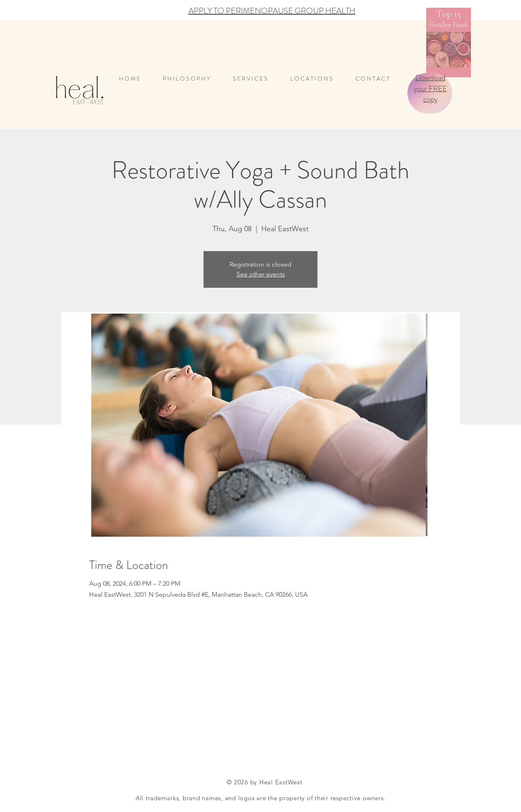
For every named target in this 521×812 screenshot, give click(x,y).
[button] (317, 79)
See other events (261, 274)
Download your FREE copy (430, 88)
